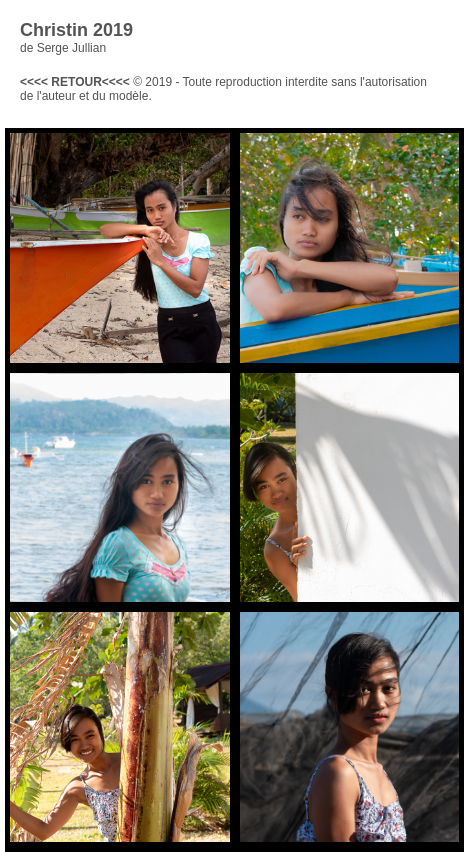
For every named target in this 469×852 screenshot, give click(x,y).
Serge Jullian (71, 48)
